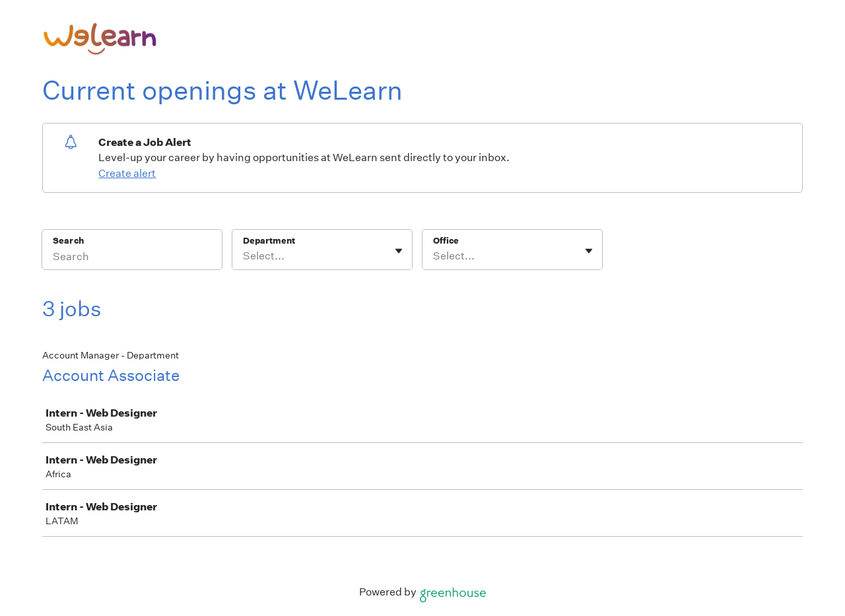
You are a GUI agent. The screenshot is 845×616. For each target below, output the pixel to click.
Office (446, 241)
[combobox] (244, 256)
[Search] (132, 258)
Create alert (127, 173)
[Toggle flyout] (399, 251)
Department (269, 241)
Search (68, 241)
